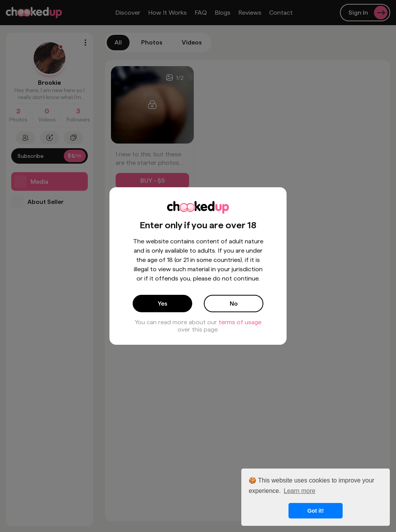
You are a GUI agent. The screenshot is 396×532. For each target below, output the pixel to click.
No (234, 304)
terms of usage (240, 322)
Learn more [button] (300, 491)
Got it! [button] (316, 511)
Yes (163, 304)
